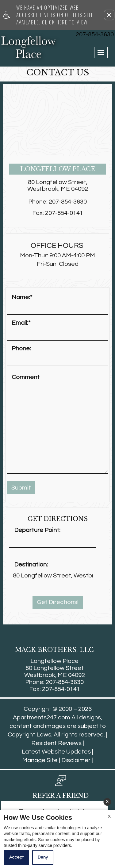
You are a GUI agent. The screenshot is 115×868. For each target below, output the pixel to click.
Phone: (21, 349)
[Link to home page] (13, 47)
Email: (21, 323)
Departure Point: (37, 530)
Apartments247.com (42, 718)
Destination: (31, 565)
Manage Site (40, 760)
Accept (16, 857)
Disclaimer (76, 760)
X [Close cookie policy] (109, 816)
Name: (22, 297)
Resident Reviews (56, 743)
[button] (109, 15)
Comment (26, 377)
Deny (43, 857)
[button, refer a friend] (61, 789)
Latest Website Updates (56, 752)
